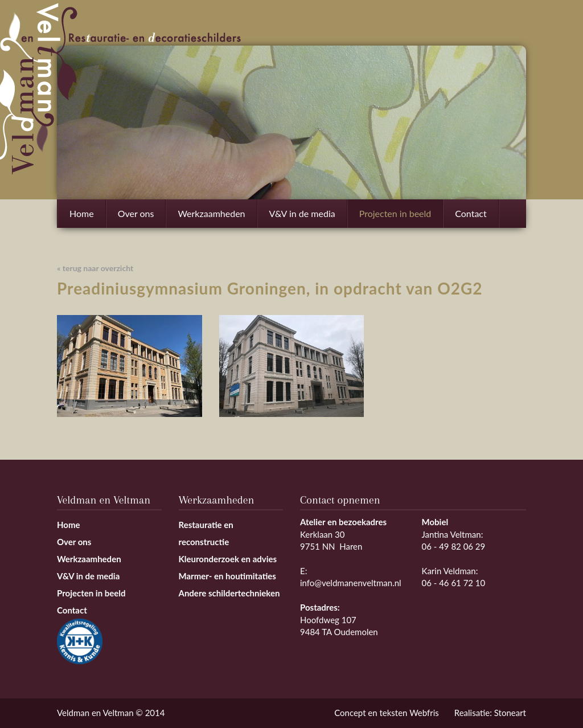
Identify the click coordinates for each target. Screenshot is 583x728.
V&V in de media (302, 213)
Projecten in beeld (395, 213)
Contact (471, 213)
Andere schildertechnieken (229, 593)
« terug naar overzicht (95, 268)
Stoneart (510, 713)
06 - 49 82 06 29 (454, 546)
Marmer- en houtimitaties (227, 576)
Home (82, 213)
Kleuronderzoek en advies (228, 559)
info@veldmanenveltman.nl (351, 583)
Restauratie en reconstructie (206, 533)
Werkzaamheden (211, 218)
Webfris (424, 713)
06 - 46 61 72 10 (454, 583)
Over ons (136, 213)
